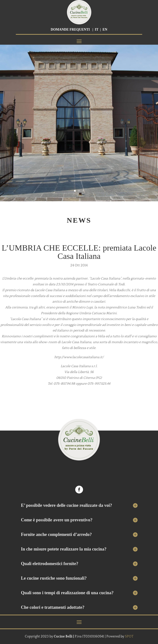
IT (97, 30)
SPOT (129, 636)
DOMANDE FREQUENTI (70, 30)
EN (105, 30)
